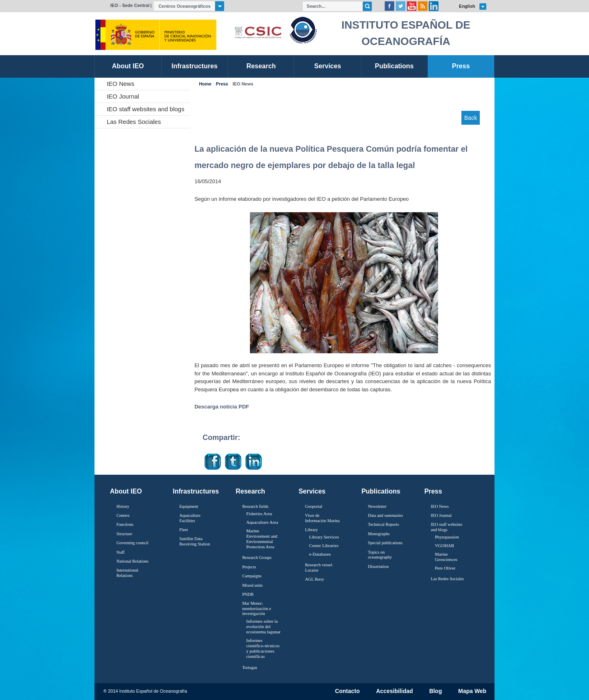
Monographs (379, 534)
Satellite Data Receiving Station (194, 541)
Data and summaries (386, 515)
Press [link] (461, 66)
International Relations (127, 573)
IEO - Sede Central (130, 5)
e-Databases (320, 554)
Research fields (255, 506)
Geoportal (314, 506)
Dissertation (379, 567)
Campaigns (252, 576)
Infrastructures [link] (194, 66)
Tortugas (250, 667)
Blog (435, 691)
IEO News (121, 84)
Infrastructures (196, 491)
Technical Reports (384, 524)
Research (250, 491)
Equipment (189, 506)
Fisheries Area (259, 514)
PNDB (248, 594)
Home (205, 84)
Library (311, 530)
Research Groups (257, 558)
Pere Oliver (445, 568)
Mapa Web (472, 691)
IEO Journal (123, 96)
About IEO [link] (128, 66)
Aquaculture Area (262, 522)
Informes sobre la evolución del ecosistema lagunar (263, 626)
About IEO (126, 491)
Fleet (183, 530)
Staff (121, 552)
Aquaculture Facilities (190, 518)
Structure (124, 534)
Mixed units (252, 585)
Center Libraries (324, 545)
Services (312, 491)
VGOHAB (444, 545)
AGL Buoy (315, 579)
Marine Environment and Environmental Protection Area (262, 539)
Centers (123, 515)
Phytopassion (447, 537)
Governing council (133, 543)
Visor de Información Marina (323, 518)
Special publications (386, 543)
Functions (125, 524)
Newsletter (377, 506)
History (123, 506)
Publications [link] (394, 66)
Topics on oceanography (380, 555)
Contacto (347, 691)
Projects (249, 567)
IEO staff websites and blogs (146, 109)
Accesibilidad (394, 691)
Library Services (324, 537)
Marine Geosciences (446, 557)
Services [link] (328, 66)
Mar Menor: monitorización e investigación (257, 608)
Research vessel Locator (319, 568)
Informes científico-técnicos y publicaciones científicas (263, 648)
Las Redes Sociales (134, 122)
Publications (381, 491)
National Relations (133, 561)
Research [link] (261, 66)
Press (222, 84)
